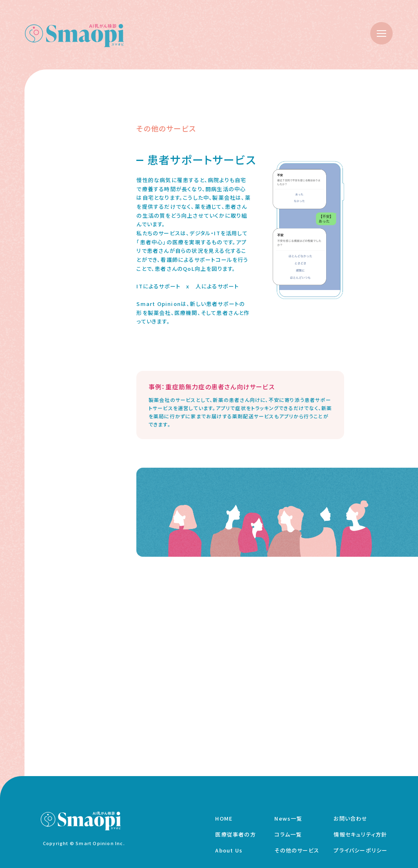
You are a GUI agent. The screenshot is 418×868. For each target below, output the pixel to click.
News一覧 (288, 818)
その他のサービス (297, 850)
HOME (224, 818)
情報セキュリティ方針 (360, 834)
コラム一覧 (288, 834)
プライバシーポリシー (360, 850)
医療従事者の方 (235, 834)
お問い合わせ (350, 818)
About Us (229, 850)
